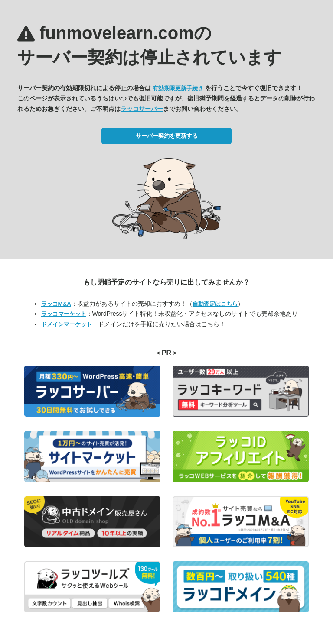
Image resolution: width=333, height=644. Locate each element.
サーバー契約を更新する (167, 136)
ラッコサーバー (142, 109)
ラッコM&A (56, 304)
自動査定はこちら (215, 304)
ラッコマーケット (64, 314)
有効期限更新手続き (178, 88)
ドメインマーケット (67, 324)
